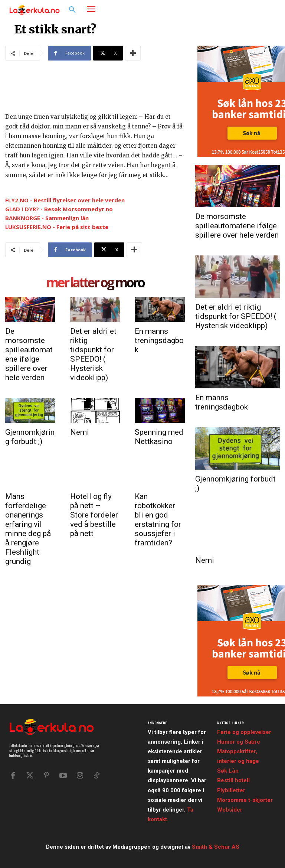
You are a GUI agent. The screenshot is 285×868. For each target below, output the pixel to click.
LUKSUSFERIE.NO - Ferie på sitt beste (57, 227)
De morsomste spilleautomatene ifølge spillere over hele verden (29, 354)
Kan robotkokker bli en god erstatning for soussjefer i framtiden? (158, 520)
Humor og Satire (239, 742)
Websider (230, 810)
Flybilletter (231, 790)
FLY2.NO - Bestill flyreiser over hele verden (65, 200)
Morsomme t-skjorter (245, 800)
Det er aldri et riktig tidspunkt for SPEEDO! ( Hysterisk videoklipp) (93, 354)
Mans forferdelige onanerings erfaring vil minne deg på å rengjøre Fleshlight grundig (28, 529)
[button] (72, 10)
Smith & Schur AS (216, 847)
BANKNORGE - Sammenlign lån (47, 218)
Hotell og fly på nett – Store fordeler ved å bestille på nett (94, 515)
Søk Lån (228, 771)
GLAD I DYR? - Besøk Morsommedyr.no (59, 209)
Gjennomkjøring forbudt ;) (30, 437)
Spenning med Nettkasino (159, 437)
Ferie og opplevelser (244, 732)
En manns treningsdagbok (159, 340)
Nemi (80, 432)
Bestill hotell (233, 780)
